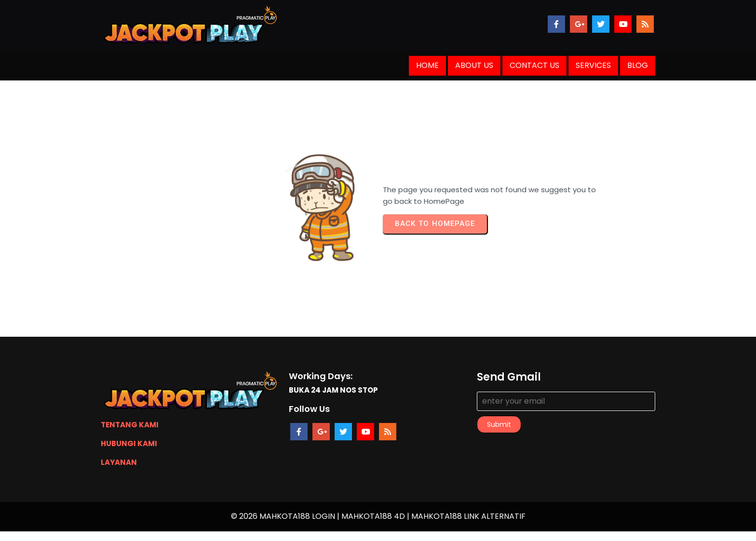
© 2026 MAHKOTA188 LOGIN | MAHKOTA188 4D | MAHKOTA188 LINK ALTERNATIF (378, 516)
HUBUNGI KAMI (129, 443)
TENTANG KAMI (130, 425)
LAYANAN (119, 462)
